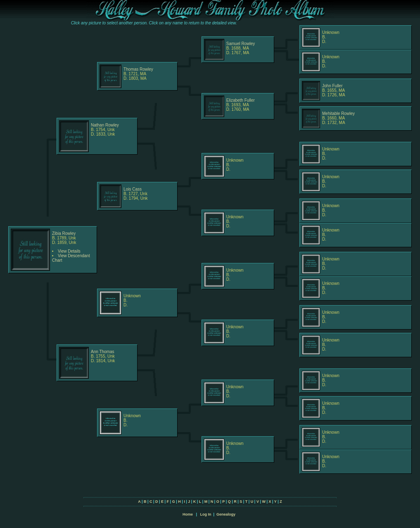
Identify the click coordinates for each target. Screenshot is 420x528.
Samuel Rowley (241, 44)
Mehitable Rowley (338, 113)
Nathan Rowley (105, 125)
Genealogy (226, 514)
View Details (69, 251)
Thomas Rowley (138, 69)
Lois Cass (133, 189)
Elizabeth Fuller (241, 100)
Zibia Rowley (64, 233)
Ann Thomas (103, 352)
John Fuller (332, 86)
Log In (205, 514)
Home (188, 514)
